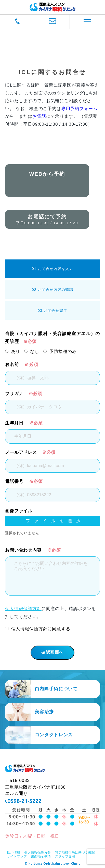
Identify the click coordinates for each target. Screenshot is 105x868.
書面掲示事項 (41, 856)
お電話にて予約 (47, 219)
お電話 (39, 116)
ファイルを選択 (49, 521)
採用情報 (14, 853)
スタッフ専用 (65, 856)
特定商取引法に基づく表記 (75, 853)
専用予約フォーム (79, 109)
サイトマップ (17, 856)
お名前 (12, 365)
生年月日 (14, 423)
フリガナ (14, 394)
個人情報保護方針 (23, 609)
